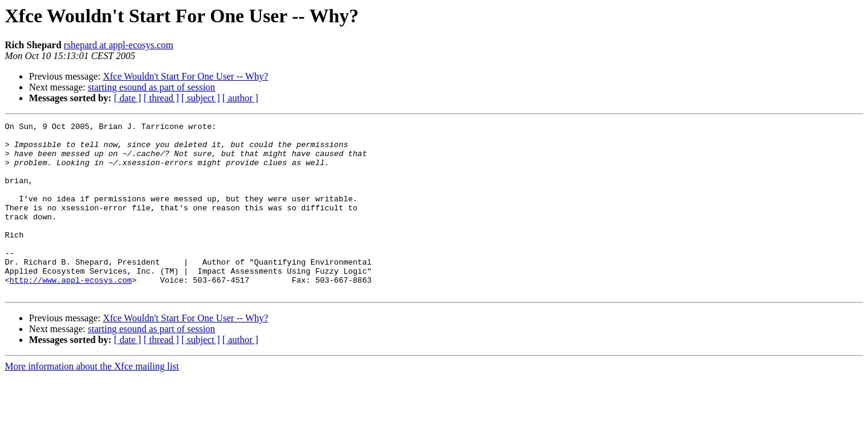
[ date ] (127, 98)
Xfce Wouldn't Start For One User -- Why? (186, 76)
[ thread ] (161, 98)
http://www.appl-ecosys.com (71, 312)
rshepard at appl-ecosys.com (119, 45)
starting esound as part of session (152, 87)
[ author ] (241, 98)
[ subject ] (201, 98)
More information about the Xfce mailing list (92, 401)
